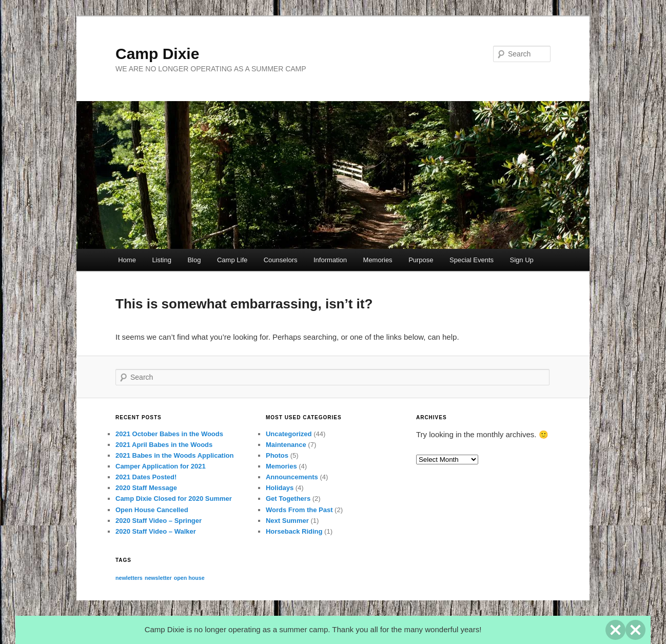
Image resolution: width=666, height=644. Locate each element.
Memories (378, 260)
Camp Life (232, 260)
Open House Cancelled (152, 510)
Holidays (280, 488)
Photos (277, 455)
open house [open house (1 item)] (189, 578)
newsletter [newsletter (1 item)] (158, 578)
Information (330, 260)
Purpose (421, 260)
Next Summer (287, 521)
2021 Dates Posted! (146, 477)
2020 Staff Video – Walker (156, 531)
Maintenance (286, 445)
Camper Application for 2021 (161, 466)
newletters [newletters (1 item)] (129, 578)
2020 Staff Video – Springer (159, 521)
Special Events (472, 260)
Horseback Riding (294, 531)
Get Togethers (288, 499)
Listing (162, 260)
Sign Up (522, 260)
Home (127, 260)
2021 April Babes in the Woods (164, 445)
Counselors (281, 260)
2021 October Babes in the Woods (169, 434)
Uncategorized (289, 434)
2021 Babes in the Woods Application (174, 455)
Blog (194, 260)
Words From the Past (299, 510)
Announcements (292, 477)
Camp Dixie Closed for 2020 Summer (174, 499)
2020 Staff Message (146, 488)
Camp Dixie (157, 54)
